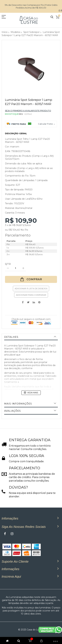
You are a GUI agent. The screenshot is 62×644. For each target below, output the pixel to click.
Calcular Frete (45, 124)
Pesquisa (52, 17)
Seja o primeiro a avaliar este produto (28, 111)
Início (5, 32)
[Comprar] (31, 279)
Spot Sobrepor (31, 32)
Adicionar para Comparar (31, 295)
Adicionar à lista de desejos (31, 289)
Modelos (15, 32)
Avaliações (12, 411)
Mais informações (18, 404)
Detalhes (11, 337)
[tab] (31, 337)
